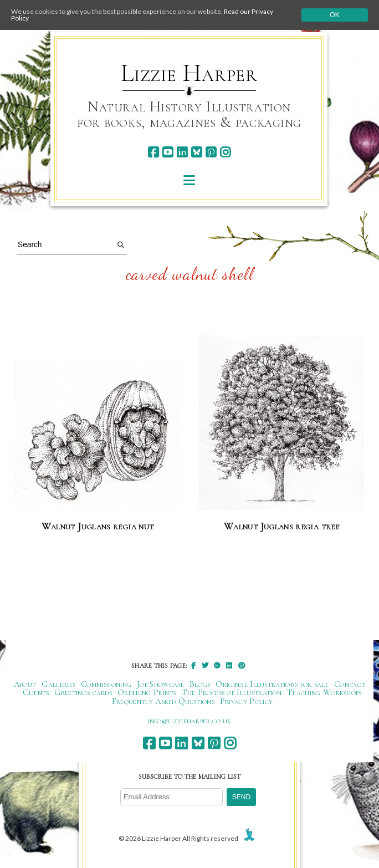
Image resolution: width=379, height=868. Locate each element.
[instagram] (225, 152)
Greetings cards (83, 692)
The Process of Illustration (232, 692)
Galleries (58, 684)
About (25, 684)
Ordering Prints (147, 692)
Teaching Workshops (324, 692)
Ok (334, 15)
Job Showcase (160, 684)
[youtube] (168, 152)
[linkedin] (182, 152)
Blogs (200, 684)
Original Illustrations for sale (272, 684)
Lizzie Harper (189, 73)
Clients (36, 692)
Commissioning (106, 684)
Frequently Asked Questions (163, 701)
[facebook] (153, 152)
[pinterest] (211, 152)
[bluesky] (196, 152)
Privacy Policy (246, 701)
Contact (350, 684)
